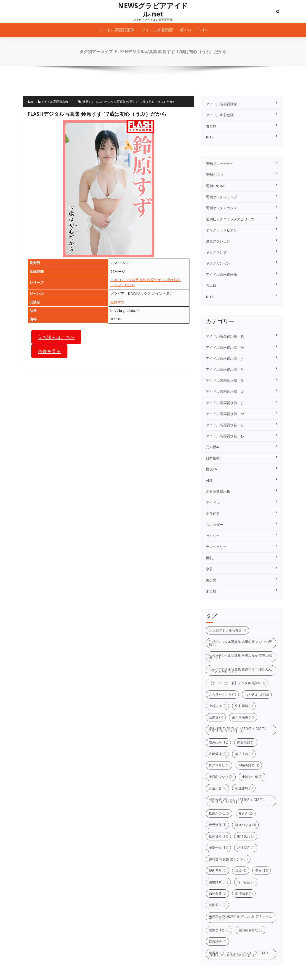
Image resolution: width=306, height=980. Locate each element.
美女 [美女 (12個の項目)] (262, 871)
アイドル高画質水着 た (225, 369)
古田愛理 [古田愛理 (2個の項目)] (218, 754)
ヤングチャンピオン (222, 230)
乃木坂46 (213, 447)
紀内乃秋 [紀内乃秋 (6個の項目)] (218, 871)
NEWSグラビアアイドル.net (153, 10)
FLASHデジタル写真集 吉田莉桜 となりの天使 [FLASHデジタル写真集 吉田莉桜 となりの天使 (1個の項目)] (241, 643)
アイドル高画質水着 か (225, 347)
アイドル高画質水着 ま (225, 403)
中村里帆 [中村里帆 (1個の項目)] (244, 706)
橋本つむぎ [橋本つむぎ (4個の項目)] (245, 825)
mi (31, 102)
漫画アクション (218, 241)
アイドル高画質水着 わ (225, 436)
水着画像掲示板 (218, 491)
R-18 (203, 30)
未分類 (211, 591)
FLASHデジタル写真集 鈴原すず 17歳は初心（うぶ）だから (136, 102)
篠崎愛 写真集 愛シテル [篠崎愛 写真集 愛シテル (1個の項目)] (228, 859)
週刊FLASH (215, 175)
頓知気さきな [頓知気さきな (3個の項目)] (250, 930)
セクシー (213, 536)
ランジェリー (216, 547)
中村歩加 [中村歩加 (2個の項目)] (218, 706)
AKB (209, 480)
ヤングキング (216, 252)
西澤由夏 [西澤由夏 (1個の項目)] (244, 893)
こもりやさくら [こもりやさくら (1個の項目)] (222, 694)
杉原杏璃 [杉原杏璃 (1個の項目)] (244, 788)
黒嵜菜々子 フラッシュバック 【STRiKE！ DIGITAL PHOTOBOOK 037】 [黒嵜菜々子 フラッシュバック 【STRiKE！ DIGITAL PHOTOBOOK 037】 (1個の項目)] (239, 954)
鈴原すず (89, 102)
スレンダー (215, 524)
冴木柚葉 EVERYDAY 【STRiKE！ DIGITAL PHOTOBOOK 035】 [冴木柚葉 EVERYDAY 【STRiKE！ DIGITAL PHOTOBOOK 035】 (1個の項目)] (238, 730)
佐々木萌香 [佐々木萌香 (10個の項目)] (243, 717)
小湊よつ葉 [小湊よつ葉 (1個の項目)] (252, 777)
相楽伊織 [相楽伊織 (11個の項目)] (218, 848)
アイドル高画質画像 (117, 30)
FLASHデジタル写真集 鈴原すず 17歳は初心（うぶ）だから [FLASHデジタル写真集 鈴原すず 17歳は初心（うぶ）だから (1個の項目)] (241, 670)
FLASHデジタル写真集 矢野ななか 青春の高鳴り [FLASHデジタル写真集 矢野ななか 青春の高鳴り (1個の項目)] (241, 657)
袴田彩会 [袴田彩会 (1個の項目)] (246, 882)
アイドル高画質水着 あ (225, 336)
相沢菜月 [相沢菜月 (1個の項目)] (246, 848)
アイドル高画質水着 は (225, 391)
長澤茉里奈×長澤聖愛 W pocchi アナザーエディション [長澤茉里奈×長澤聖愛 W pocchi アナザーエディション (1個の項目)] (240, 917)
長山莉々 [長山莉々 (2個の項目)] (218, 905)
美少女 (211, 580)
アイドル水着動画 (157, 30)
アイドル (213, 502)
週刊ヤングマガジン (222, 208)
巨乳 (209, 558)
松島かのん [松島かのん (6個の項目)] (219, 813)
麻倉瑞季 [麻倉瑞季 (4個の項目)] (218, 941)
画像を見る (49, 351)
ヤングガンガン (218, 263)
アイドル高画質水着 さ (58, 102)
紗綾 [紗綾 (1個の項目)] (241, 871)
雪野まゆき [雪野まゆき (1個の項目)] (219, 930)
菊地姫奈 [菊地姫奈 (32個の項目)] (218, 882)
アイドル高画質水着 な (225, 381)
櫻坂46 (212, 469)
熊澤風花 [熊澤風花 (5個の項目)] (246, 836)
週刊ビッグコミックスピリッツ (230, 219)
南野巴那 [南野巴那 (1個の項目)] (246, 742)
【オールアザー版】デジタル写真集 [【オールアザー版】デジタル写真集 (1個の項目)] (237, 683)
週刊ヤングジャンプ (222, 197)
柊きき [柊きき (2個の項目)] (246, 813)
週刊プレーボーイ (220, 164)
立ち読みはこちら (56, 337)
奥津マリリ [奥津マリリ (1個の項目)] (219, 765)
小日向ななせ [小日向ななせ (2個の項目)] (221, 777)
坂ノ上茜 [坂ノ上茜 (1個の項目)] (244, 754)
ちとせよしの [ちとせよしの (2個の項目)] (257, 694)
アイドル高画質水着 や (225, 414)
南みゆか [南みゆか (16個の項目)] (218, 742)
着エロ (186, 30)
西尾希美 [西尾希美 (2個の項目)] (218, 893)
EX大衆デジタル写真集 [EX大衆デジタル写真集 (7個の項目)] (228, 630)
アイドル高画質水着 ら (225, 425)
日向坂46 (213, 458)
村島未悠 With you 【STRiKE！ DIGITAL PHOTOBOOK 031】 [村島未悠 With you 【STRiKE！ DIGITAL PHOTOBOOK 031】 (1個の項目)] (237, 801)
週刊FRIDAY (216, 186)
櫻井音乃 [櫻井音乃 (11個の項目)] (218, 836)
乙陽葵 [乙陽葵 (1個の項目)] (216, 717)
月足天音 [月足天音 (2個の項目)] (218, 788)
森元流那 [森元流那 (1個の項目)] (218, 825)
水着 (209, 569)
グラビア (213, 513)
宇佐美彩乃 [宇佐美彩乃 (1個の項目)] (249, 765)
